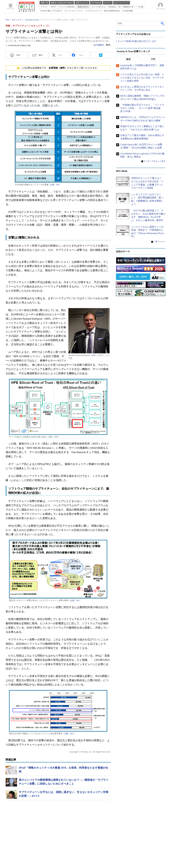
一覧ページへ (159, 242)
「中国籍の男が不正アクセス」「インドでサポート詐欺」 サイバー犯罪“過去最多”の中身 (142, 108)
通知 (41, 55)
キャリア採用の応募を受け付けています (137, 41)
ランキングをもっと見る (155, 161)
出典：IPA (55, 185)
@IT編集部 (99, 45)
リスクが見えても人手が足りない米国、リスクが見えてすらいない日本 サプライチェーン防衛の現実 (142, 78)
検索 (163, 23)
